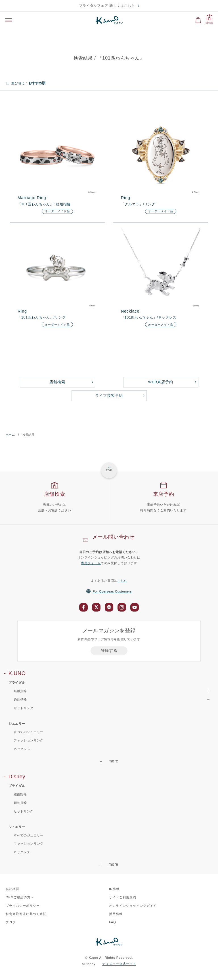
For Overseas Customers (109, 591)
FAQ (113, 922)
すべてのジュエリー (29, 732)
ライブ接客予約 (109, 396)
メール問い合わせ (113, 537)
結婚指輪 (20, 794)
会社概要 (12, 889)
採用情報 (116, 914)
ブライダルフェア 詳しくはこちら (107, 6)
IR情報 (114, 889)
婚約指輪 (20, 803)
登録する (109, 650)
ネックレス (22, 749)
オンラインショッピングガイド (133, 906)
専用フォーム (91, 563)
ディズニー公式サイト (119, 964)
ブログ (11, 922)
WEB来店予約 (161, 382)
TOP (109, 470)
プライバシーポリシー (23, 906)
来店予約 (164, 494)
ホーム (10, 435)
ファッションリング (29, 740)
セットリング (24, 708)
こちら (122, 581)
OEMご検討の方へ (20, 897)
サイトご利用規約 (123, 897)
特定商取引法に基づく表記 (26, 914)
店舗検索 (57, 382)
